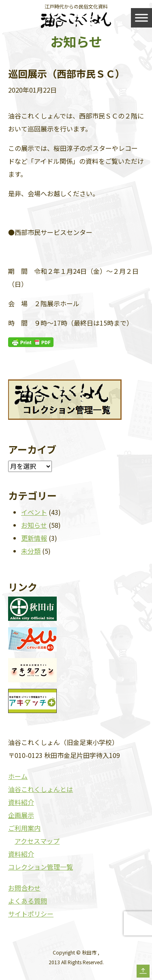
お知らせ (34, 525)
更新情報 (34, 538)
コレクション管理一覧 (41, 867)
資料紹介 (21, 802)
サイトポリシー (31, 914)
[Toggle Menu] (141, 18)
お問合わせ (24, 888)
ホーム (18, 776)
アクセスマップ (37, 841)
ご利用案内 (24, 828)
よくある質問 (28, 901)
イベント (34, 512)
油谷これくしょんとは (41, 789)
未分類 (31, 551)
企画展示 (21, 815)
